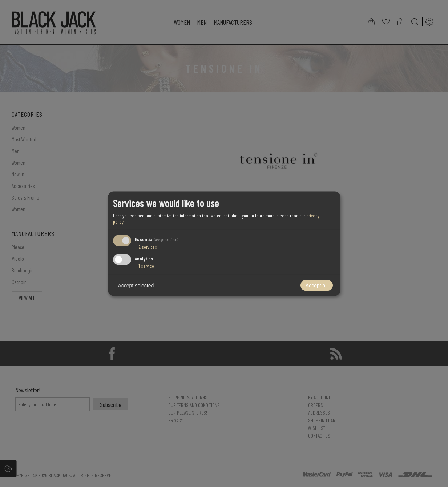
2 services (146, 247)
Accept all (317, 285)
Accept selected (136, 285)
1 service (144, 265)
